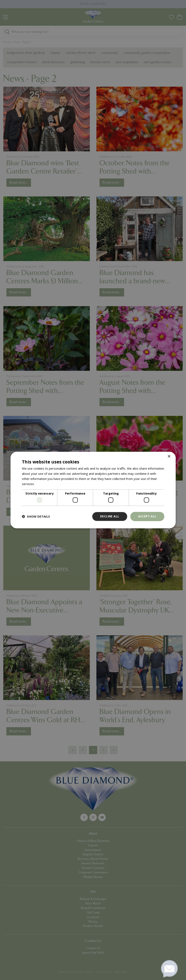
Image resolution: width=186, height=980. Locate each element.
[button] (36, 516)
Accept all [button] (147, 516)
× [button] (169, 457)
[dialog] (93, 490)
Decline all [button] (110, 516)
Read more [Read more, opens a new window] (43, 484)
